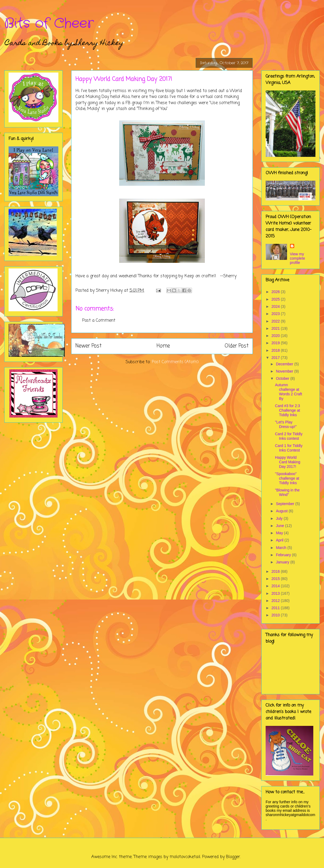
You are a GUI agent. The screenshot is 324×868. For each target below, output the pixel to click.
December (285, 364)
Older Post (237, 346)
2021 (276, 328)
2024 (276, 306)
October (283, 378)
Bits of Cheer (49, 24)
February (284, 555)
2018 (276, 350)
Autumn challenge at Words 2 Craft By (289, 392)
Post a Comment (99, 321)
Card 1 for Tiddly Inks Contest (289, 448)
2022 (276, 321)
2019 (276, 343)
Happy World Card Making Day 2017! (288, 462)
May (280, 533)
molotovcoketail (185, 857)
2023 (276, 314)
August (282, 511)
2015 (276, 579)
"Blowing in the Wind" (287, 492)
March (282, 548)
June (280, 526)
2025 (276, 299)
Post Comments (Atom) (175, 362)
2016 (276, 571)
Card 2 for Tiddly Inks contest (289, 436)
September (285, 504)
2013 (276, 593)
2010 (276, 615)
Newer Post (88, 346)
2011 (276, 608)
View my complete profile (298, 258)
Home (163, 346)
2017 (276, 358)
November (285, 371)
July (280, 518)
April (280, 540)
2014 (276, 586)
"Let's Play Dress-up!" (286, 424)
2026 (276, 292)
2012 (276, 601)
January (283, 562)
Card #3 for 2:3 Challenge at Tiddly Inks (288, 410)
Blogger (233, 857)
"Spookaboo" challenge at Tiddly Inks (287, 478)
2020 (276, 336)
